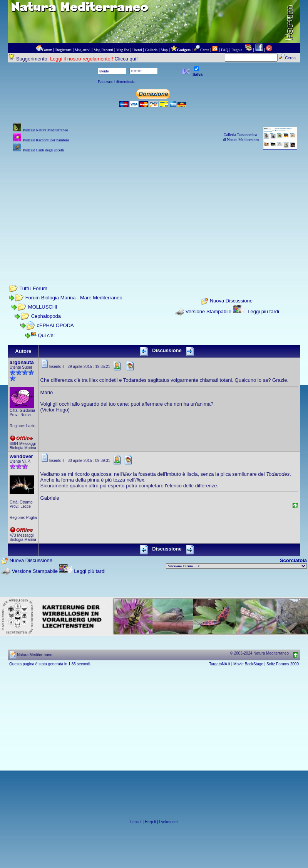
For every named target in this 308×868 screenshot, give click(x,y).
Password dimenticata (117, 82)
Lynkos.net (169, 822)
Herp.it (150, 822)
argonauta (22, 362)
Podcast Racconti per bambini (46, 140)
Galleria (151, 50)
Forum (47, 50)
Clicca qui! (126, 59)
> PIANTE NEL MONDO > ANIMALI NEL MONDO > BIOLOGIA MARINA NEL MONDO (236, 566)
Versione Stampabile (208, 311)
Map (164, 50)
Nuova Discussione (231, 301)
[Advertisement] (154, 208)
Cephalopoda (46, 316)
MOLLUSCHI (43, 307)
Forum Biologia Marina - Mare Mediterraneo (74, 298)
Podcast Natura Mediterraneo (45, 130)
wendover (21, 456)
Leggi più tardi (263, 311)
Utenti (137, 50)
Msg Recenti (103, 50)
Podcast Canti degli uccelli (43, 150)
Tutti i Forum (33, 288)
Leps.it (136, 822)
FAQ (225, 50)
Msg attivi (83, 50)
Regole (237, 50)
